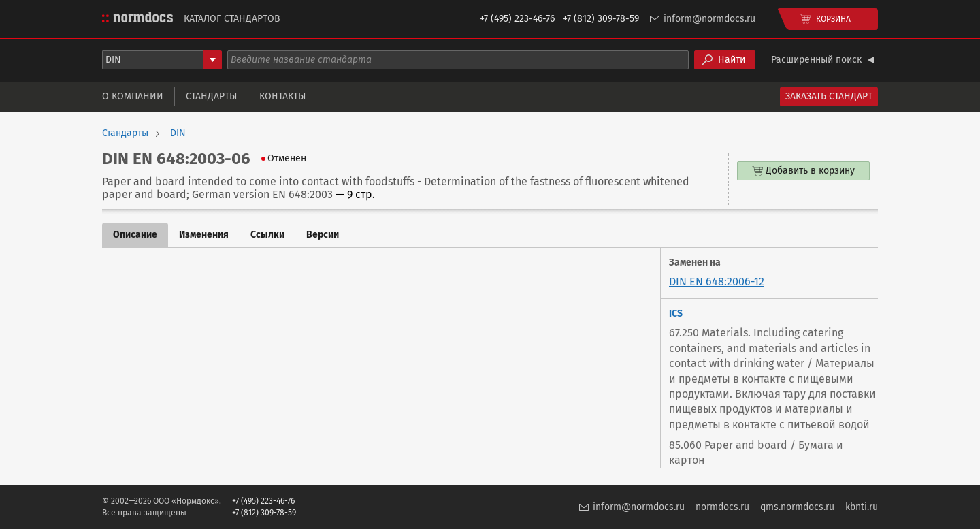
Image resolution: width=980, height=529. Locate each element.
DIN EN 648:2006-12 (717, 282)
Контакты (282, 96)
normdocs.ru (722, 507)
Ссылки (267, 235)
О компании (133, 96)
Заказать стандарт (829, 96)
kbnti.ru (862, 507)
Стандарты (211, 96)
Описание (135, 235)
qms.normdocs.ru (797, 507)
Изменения (204, 235)
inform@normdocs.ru (709, 19)
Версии (323, 235)
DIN (178, 133)
